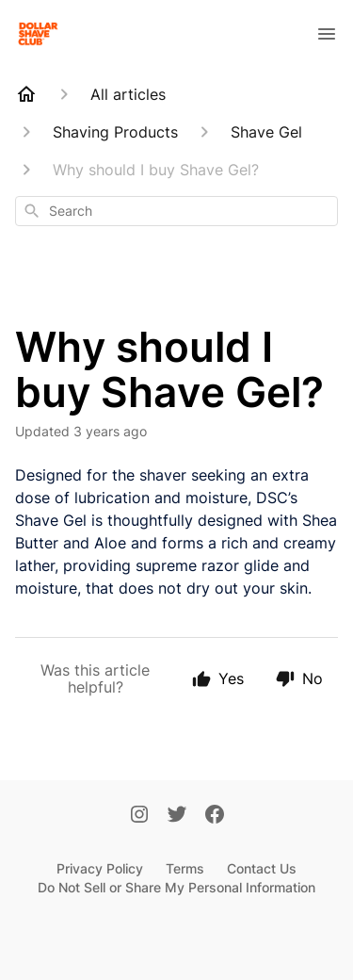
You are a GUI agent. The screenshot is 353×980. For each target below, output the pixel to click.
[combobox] (176, 211)
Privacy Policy (100, 868)
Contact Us (262, 868)
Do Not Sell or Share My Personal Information (176, 887)
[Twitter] (177, 816)
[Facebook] (215, 816)
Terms (185, 868)
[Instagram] (139, 816)
